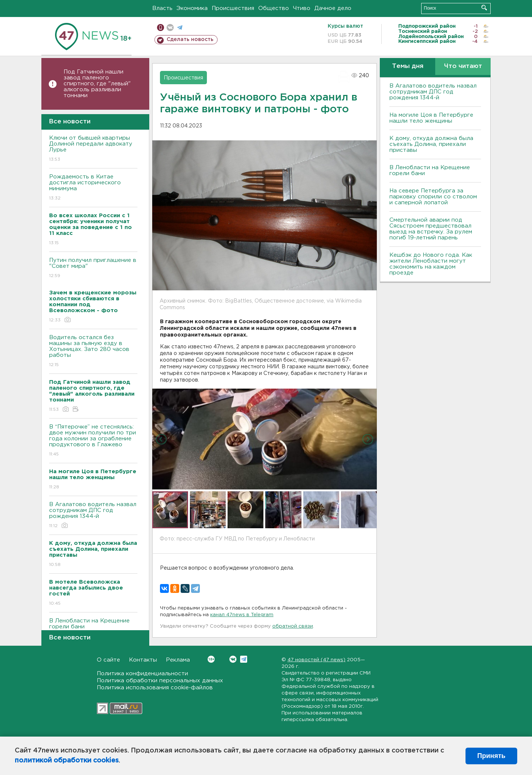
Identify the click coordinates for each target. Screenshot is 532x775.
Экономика (192, 8)
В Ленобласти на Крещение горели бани (93, 629)
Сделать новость (190, 40)
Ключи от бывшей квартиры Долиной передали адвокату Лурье (93, 149)
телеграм (180, 28)
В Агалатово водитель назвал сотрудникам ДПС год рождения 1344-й (93, 515)
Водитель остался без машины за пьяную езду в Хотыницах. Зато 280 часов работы (93, 351)
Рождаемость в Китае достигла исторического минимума (93, 188)
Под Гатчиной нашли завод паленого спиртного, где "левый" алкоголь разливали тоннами (97, 84)
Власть (162, 8)
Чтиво (302, 8)
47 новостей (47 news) (316, 660)
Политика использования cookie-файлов (155, 688)
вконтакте (170, 28)
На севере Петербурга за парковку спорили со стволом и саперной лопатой (433, 197)
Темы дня (408, 66)
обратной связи (293, 626)
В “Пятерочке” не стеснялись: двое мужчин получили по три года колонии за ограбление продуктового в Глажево (93, 441)
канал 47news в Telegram (242, 615)
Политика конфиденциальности (142, 674)
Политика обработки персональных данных (160, 681)
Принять (491, 756)
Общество (274, 8)
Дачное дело (333, 8)
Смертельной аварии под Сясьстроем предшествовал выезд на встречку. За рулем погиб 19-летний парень (431, 229)
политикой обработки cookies (67, 761)
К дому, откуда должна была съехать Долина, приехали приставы (431, 144)
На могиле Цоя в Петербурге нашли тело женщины (431, 118)
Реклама (178, 660)
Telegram (244, 659)
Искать (484, 8)
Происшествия (233, 8)
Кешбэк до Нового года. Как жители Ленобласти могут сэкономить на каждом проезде (431, 264)
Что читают (463, 66)
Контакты (143, 660)
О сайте (108, 660)
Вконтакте (211, 659)
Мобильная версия (161, 28)
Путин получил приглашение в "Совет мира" (93, 268)
